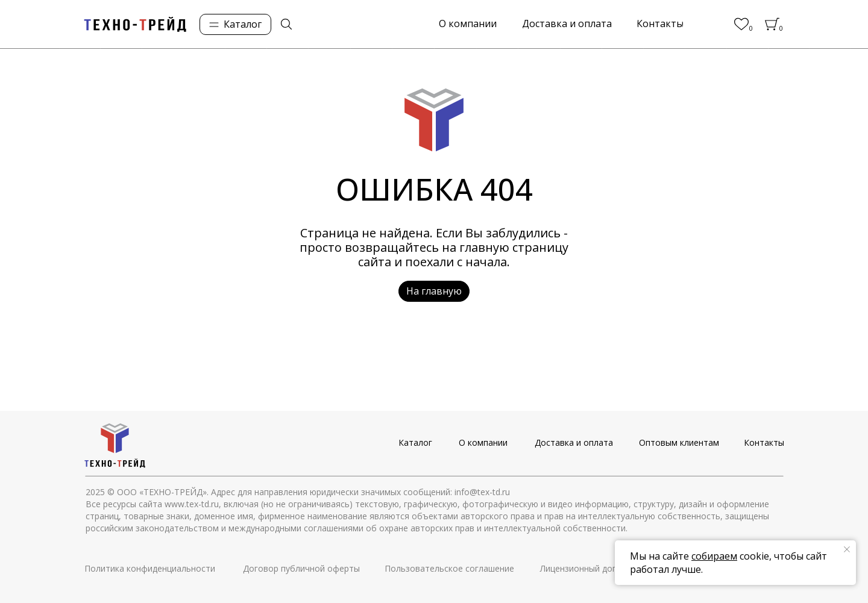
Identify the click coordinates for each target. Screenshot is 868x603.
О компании (483, 442)
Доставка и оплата (574, 442)
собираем (714, 556)
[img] (286, 24)
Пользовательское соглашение (449, 568)
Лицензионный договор (588, 568)
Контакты (764, 442)
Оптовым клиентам (679, 442)
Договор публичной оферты (301, 568)
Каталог (415, 442)
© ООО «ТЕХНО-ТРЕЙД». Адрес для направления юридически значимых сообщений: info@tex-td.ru (309, 492)
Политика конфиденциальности (150, 568)
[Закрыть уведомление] (847, 549)
